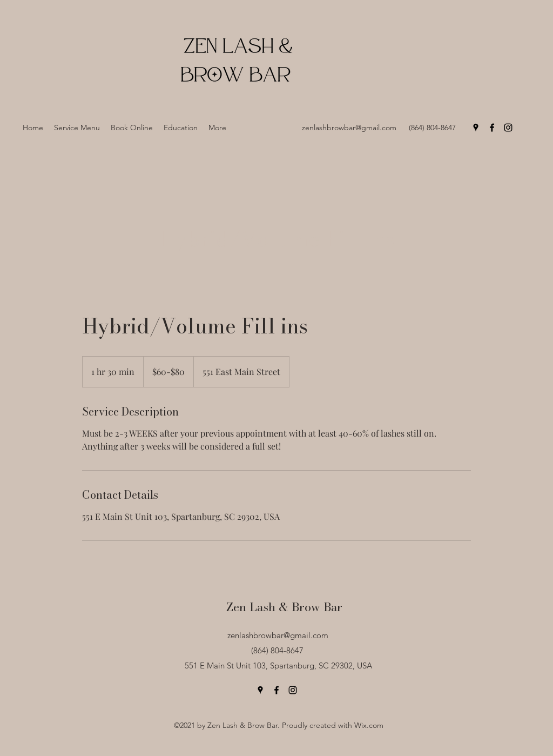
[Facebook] (492, 128)
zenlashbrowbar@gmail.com (349, 128)
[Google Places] (476, 128)
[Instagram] (508, 128)
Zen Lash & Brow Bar (284, 607)
